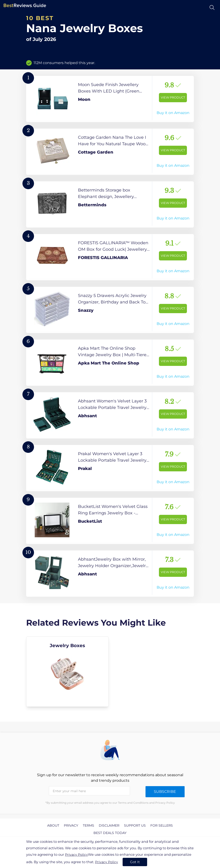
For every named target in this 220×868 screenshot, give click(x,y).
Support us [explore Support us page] (135, 825)
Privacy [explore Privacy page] (71, 825)
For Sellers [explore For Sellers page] (162, 825)
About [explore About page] (53, 825)
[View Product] (110, 99)
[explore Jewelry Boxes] (67, 672)
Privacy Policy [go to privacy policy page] (76, 855)
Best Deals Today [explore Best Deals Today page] (110, 833)
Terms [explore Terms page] (88, 825)
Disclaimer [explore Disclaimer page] (109, 825)
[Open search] (212, 8)
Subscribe (165, 792)
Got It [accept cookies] (135, 862)
